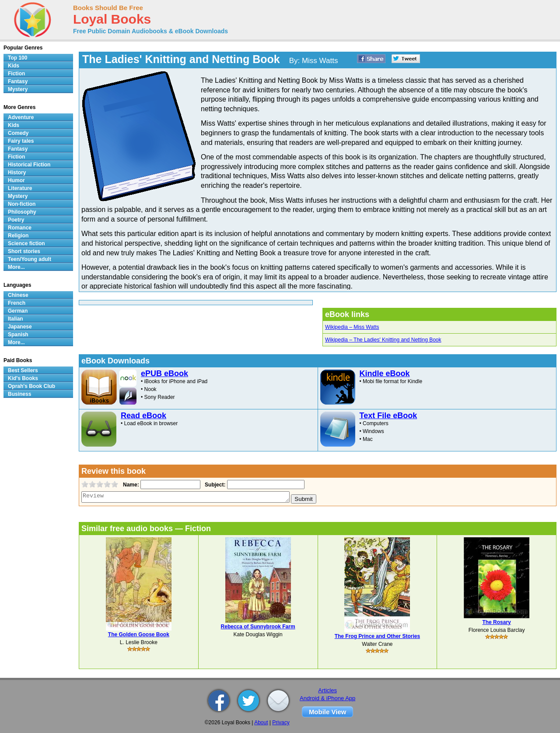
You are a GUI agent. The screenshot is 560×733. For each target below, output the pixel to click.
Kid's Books (23, 378)
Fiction (16, 74)
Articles (327, 690)
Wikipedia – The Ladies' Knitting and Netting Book (383, 340)
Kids (14, 66)
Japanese (20, 327)
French (17, 303)
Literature (20, 188)
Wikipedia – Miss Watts (352, 327)
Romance (20, 228)
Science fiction (26, 243)
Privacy (281, 722)
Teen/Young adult (30, 259)
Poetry (16, 220)
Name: (130, 485)
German (18, 311)
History (17, 173)
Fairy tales (21, 141)
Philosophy (22, 212)
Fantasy (18, 81)
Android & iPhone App (327, 698)
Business (19, 394)
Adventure (21, 117)
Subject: (214, 485)
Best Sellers (23, 370)
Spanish (18, 335)
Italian (16, 319)
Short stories (24, 251)
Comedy (18, 133)
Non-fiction (22, 204)
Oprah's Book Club (31, 386)
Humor (16, 180)
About (261, 722)
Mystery (18, 89)
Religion (18, 236)
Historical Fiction (29, 165)
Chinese (18, 295)
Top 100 (17, 58)
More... (16, 267)
